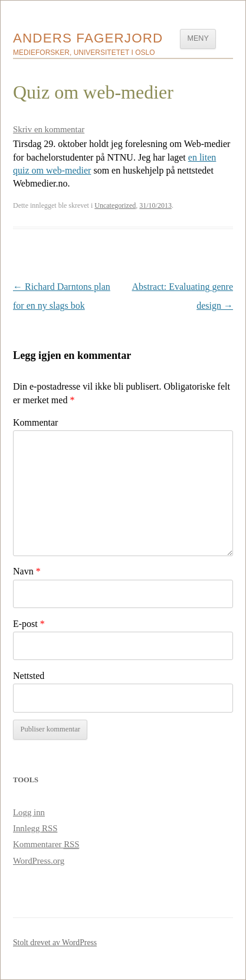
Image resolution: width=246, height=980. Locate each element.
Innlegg (35, 828)
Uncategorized (115, 205)
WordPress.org (39, 861)
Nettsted (29, 676)
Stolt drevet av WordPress (55, 943)
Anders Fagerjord (88, 38)
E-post (29, 624)
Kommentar (35, 422)
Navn (27, 571)
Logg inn (29, 812)
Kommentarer (46, 844)
